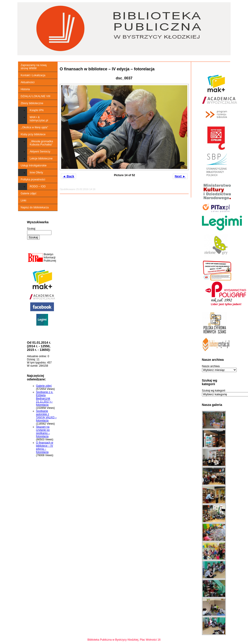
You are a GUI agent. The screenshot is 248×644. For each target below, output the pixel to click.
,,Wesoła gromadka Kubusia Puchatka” (41, 143)
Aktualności (28, 82)
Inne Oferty (36, 172)
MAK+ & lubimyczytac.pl (39, 119)
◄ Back (68, 176)
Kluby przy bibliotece (33, 134)
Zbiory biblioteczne (32, 103)
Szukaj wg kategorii (214, 391)
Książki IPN (37, 110)
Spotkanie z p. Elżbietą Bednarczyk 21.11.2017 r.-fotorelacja (45, 398)
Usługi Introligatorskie (34, 166)
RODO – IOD (38, 186)
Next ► (180, 176)
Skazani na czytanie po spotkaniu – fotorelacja (43, 432)
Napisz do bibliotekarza (35, 207)
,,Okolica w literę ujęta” (34, 127)
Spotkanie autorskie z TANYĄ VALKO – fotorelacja (46, 416)
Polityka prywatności (33, 179)
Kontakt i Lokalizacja (33, 75)
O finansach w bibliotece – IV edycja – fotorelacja (45, 447)
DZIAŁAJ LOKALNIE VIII (36, 96)
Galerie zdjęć (29, 193)
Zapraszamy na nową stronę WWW (34, 67)
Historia (25, 89)
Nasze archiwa (211, 366)
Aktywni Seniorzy (40, 152)
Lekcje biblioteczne (41, 159)
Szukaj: (31, 229)
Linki (24, 200)
